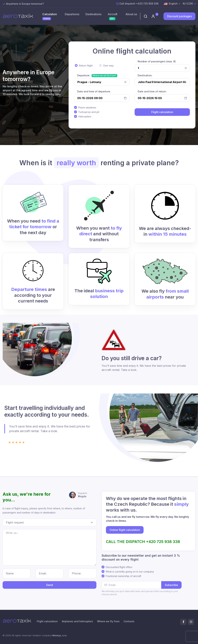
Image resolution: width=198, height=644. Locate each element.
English (171, 4)
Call (137, 4)
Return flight (86, 66)
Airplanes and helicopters (77, 621)
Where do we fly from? (104, 76)
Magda (83, 495)
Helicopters (85, 116)
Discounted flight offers (119, 567)
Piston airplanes (87, 107)
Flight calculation (47, 621)
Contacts (129, 621)
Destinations (93, 14)
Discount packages (179, 16)
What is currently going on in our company (130, 572)
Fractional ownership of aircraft (123, 576)
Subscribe (171, 585)
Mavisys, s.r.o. (60, 635)
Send (49, 585)
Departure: (84, 75)
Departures (72, 14)
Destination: (145, 75)
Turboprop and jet (89, 112)
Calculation (50, 16)
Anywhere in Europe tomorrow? (25, 4)
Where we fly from (108, 621)
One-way (108, 66)
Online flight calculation (125, 530)
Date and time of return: (152, 91)
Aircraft (112, 16)
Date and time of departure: (94, 91)
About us (131, 14)
